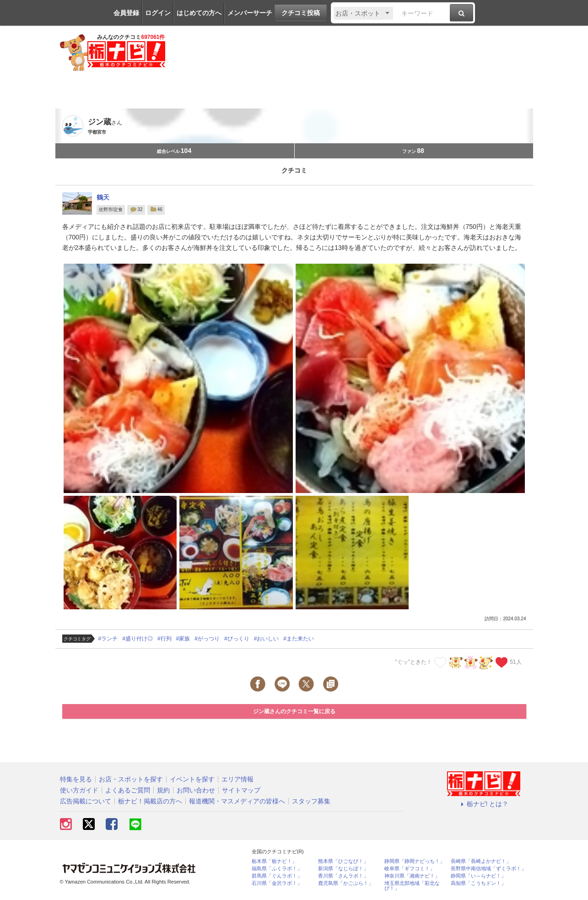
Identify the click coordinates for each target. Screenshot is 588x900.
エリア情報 (237, 779)
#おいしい (267, 639)
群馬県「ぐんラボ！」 (277, 876)
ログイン (158, 13)
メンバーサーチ (250, 13)
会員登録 (126, 13)
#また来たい (299, 639)
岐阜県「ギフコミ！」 (410, 869)
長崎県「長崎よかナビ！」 (481, 861)
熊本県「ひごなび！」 (343, 861)
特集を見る (76, 779)
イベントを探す (192, 779)
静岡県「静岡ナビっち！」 (415, 861)
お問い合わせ (196, 790)
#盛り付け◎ (138, 639)
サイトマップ (241, 790)
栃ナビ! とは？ (484, 804)
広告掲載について (86, 801)
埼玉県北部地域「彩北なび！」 (412, 886)
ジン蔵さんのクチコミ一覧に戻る (294, 711)
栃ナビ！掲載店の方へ (150, 801)
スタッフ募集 (311, 801)
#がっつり (207, 639)
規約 (163, 790)
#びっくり (237, 639)
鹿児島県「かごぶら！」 (346, 883)
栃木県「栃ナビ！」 (274, 861)
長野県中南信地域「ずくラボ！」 (488, 869)
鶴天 (103, 197)
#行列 (165, 639)
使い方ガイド (79, 790)
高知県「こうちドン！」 (478, 883)
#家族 (183, 639)
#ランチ (108, 639)
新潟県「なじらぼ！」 (343, 869)
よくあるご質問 (128, 790)
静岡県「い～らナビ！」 (478, 876)
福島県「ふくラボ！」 (277, 869)
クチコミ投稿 (301, 13)
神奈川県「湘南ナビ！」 (412, 876)
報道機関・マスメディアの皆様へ (237, 801)
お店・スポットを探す (131, 779)
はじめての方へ (199, 13)
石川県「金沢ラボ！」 (277, 883)
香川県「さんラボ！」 (343, 876)
